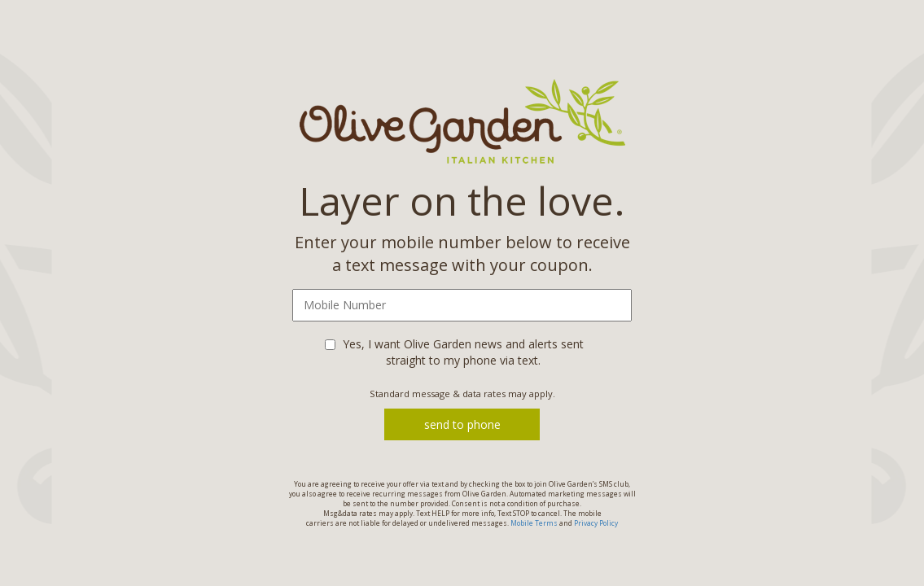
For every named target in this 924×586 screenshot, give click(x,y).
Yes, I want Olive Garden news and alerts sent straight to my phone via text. (463, 352)
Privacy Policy (596, 523)
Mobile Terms (534, 523)
